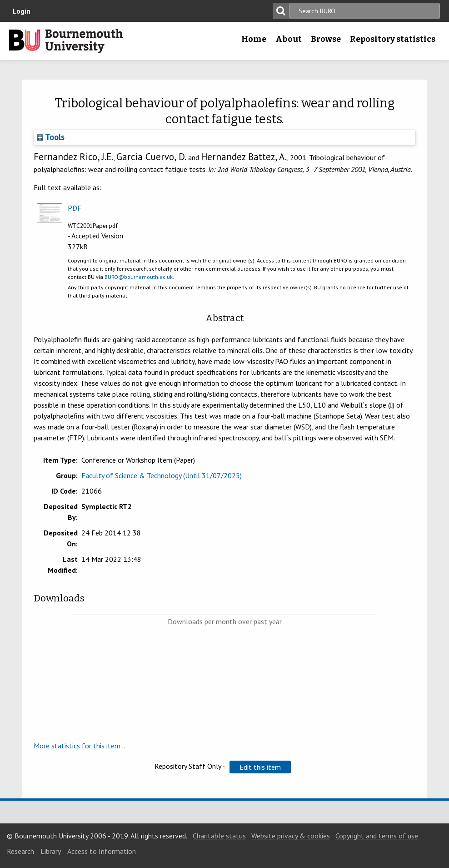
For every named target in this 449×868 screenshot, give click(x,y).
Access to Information (102, 851)
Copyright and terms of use (377, 836)
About (289, 39)
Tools (51, 137)
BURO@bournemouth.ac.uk (139, 277)
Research (20, 851)
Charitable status (219, 836)
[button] (260, 767)
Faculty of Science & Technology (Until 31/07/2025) (162, 475)
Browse (326, 39)
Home (254, 39)
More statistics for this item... (80, 746)
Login (22, 11)
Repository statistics (393, 39)
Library (51, 851)
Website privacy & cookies (291, 836)
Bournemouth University (66, 41)
